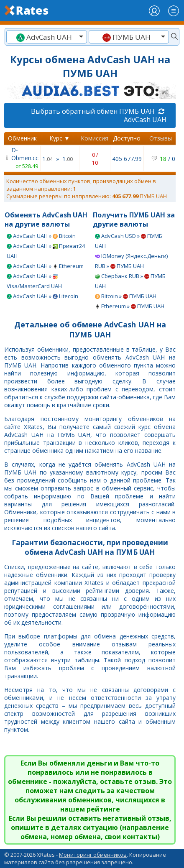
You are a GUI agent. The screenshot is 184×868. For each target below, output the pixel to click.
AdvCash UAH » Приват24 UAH (46, 251)
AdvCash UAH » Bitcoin (41, 236)
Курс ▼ (60, 138)
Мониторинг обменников (93, 855)
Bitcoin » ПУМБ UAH (126, 296)
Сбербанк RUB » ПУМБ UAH (130, 281)
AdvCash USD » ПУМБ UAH (129, 241)
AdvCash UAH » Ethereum (45, 266)
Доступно (127, 138)
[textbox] (47, 37)
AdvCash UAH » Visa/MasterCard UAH (34, 281)
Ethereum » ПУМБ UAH (130, 306)
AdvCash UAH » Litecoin (42, 296)
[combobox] (47, 37)
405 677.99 (127, 159)
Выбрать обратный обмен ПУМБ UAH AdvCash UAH (99, 115)
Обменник (22, 138)
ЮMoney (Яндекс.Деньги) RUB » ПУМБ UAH (131, 261)
